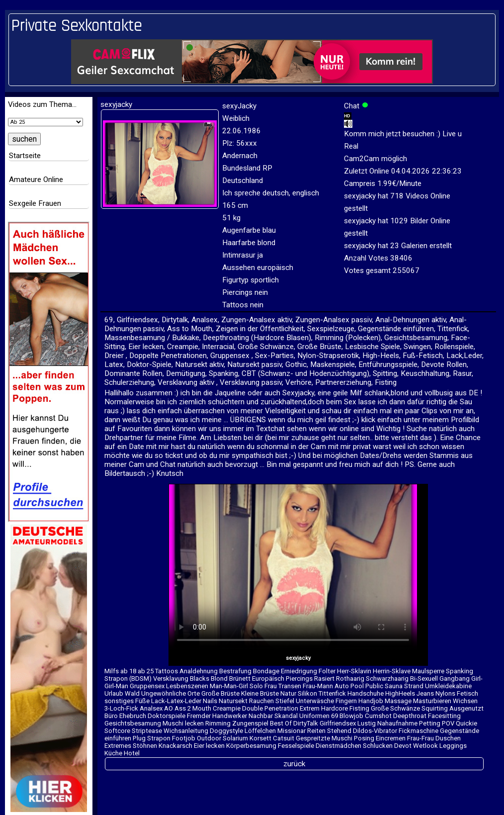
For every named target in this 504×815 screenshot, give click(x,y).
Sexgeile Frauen (35, 203)
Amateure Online (36, 180)
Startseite (25, 156)
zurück (294, 764)
